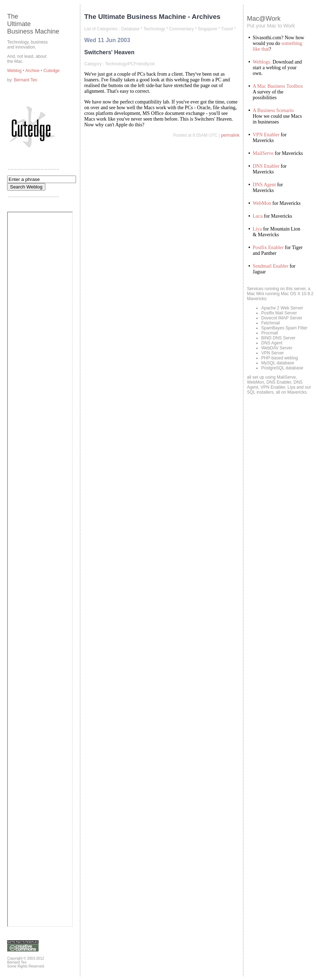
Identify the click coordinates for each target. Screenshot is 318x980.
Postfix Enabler (268, 247)
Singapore (208, 29)
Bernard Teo (26, 80)
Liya (257, 229)
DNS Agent (264, 185)
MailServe (263, 153)
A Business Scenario (273, 110)
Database (130, 29)
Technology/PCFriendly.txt (130, 64)
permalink (230, 135)
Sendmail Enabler (271, 266)
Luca (258, 216)
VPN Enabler (266, 135)
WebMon (262, 203)
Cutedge (52, 71)
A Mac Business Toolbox (278, 86)
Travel (227, 29)
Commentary (181, 29)
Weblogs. (262, 62)
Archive (33, 71)
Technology (154, 29)
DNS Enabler (266, 166)
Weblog (15, 71)
